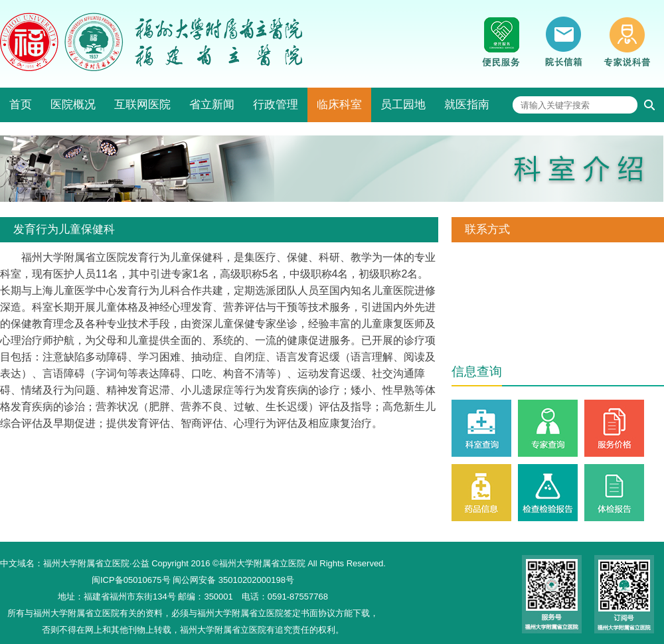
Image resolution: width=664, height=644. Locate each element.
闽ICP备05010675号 (131, 580)
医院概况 (73, 105)
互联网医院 (142, 105)
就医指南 (467, 105)
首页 (21, 105)
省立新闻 (212, 105)
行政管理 (276, 105)
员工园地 (403, 105)
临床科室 (339, 105)
